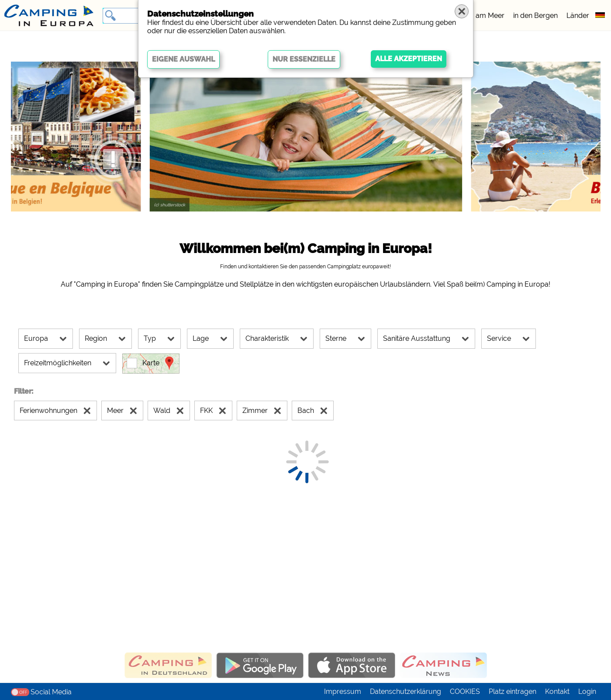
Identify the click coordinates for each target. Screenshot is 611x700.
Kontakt (557, 691)
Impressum (343, 691)
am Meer (490, 16)
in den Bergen (535, 16)
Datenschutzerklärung (406, 691)
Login (587, 691)
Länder (578, 16)
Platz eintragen (513, 691)
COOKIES (465, 691)
